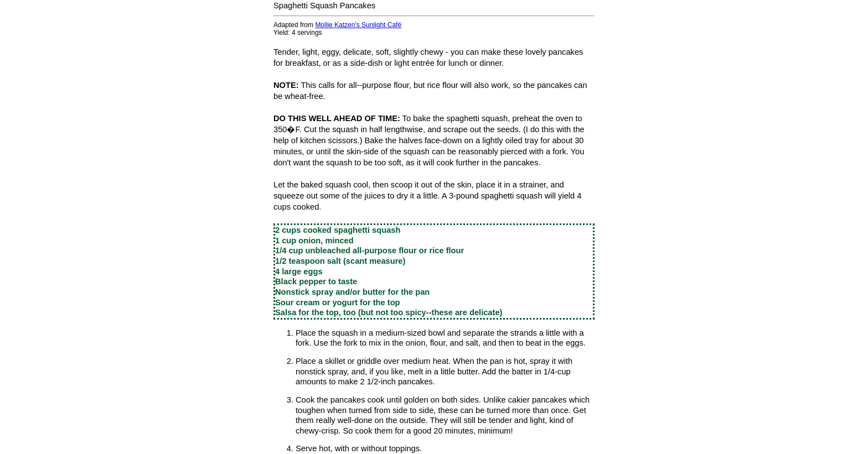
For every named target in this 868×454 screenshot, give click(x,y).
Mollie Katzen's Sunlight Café (358, 25)
